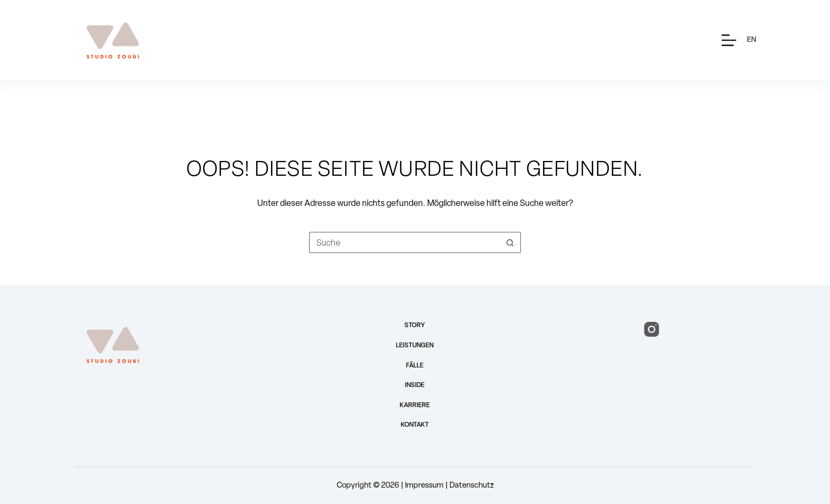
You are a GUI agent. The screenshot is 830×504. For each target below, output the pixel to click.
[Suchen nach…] (404, 242)
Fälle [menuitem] (415, 366)
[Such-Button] (510, 242)
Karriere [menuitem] (415, 406)
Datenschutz (472, 486)
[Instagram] (652, 329)
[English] (752, 40)
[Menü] (729, 40)
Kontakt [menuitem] (415, 425)
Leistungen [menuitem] (415, 346)
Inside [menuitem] (415, 385)
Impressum (424, 486)
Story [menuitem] (415, 326)
